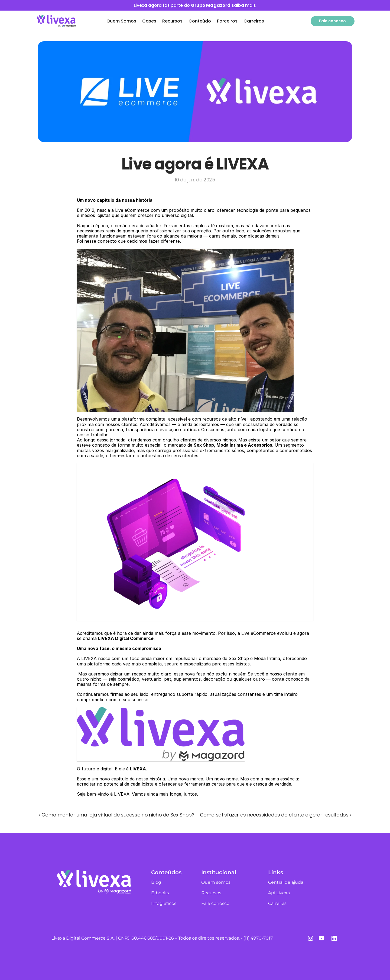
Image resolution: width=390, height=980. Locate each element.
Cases (149, 21)
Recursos (172, 21)
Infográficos (164, 903)
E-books (160, 893)
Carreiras (254, 21)
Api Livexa (279, 893)
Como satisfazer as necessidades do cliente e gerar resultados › (275, 815)
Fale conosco (215, 903)
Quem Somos (121, 21)
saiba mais (244, 5)
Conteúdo (200, 21)
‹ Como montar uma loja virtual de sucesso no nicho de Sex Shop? (117, 815)
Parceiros (227, 21)
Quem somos (216, 882)
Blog (156, 882)
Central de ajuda (286, 882)
